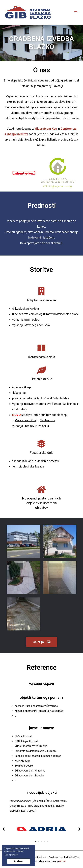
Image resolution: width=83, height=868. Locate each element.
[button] (42, 642)
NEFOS (63, 861)
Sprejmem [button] (19, 861)
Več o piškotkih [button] (11, 855)
